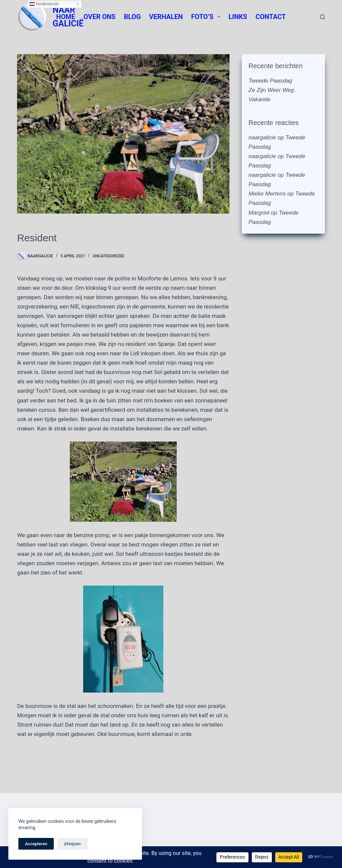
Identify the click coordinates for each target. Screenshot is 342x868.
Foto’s (207, 17)
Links (238, 17)
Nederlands (44, 4)
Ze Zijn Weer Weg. (272, 90)
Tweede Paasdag (270, 81)
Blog (132, 17)
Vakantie (260, 99)
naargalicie (262, 138)
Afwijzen (72, 844)
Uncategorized (108, 256)
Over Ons (100, 17)
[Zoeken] (322, 17)
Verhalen (166, 17)
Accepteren (36, 844)
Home (66, 17)
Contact (271, 17)
